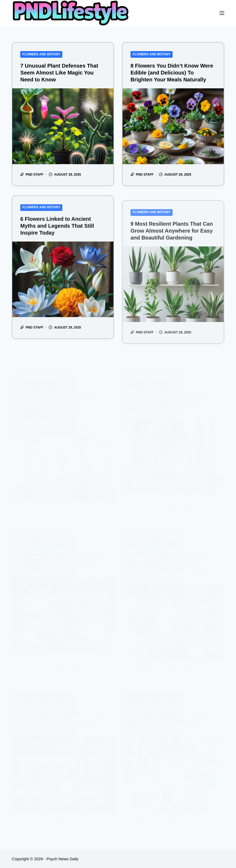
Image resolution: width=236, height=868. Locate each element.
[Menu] (222, 13)
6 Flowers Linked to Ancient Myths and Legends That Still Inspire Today (57, 235)
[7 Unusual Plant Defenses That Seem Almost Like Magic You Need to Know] (63, 126)
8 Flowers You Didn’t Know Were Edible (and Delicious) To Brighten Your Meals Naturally (172, 73)
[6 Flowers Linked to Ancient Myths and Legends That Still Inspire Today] (63, 289)
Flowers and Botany (41, 54)
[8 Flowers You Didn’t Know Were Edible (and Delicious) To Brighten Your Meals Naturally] (173, 126)
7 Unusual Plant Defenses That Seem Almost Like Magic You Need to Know (59, 73)
